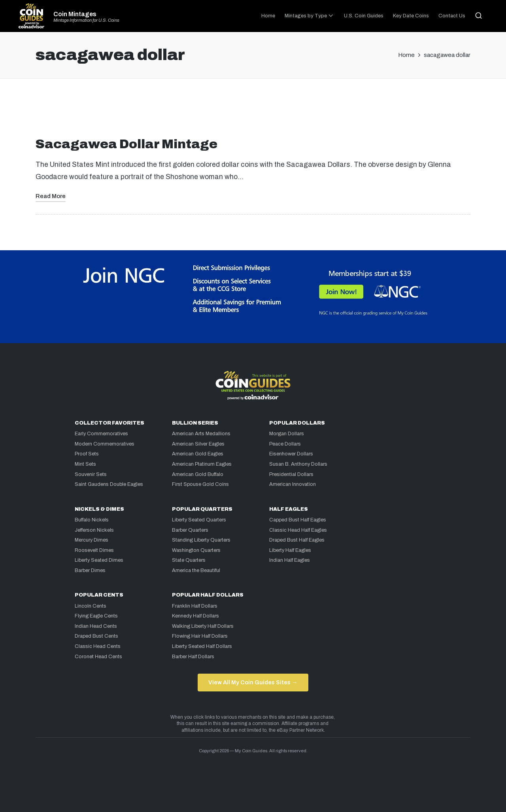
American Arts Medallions (201, 434)
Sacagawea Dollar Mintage (126, 144)
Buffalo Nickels (92, 520)
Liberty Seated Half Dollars (202, 646)
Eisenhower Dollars (291, 454)
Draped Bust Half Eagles (297, 540)
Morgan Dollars (287, 434)
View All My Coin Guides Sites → (253, 682)
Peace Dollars (285, 444)
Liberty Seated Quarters (199, 520)
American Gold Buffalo (198, 474)
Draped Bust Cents (96, 636)
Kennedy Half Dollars (195, 616)
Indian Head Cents (96, 626)
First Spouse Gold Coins (200, 484)
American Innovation (293, 484)
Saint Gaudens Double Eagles (109, 484)
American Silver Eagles (198, 444)
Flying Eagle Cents (96, 616)
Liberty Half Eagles (290, 550)
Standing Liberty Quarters (201, 540)
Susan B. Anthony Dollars (298, 464)
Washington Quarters (196, 550)
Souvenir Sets (91, 474)
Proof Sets (87, 454)
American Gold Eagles (198, 454)
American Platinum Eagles (202, 464)
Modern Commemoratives (105, 444)
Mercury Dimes (92, 540)
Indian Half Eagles (290, 560)
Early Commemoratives (101, 434)
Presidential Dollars (291, 474)
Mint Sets (85, 464)
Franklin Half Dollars (195, 606)
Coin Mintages (75, 14)
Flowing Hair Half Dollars (200, 636)
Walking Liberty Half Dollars (203, 626)
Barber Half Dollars (193, 657)
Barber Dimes (90, 570)
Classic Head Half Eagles (298, 530)
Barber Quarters (190, 530)
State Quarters (189, 560)
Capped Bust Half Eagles (298, 520)
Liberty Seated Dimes (99, 560)
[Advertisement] (253, 111)
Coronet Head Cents (98, 657)
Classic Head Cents (98, 646)
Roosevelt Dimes (94, 550)
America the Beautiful (196, 570)
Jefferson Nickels (94, 530)
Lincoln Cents (91, 606)
